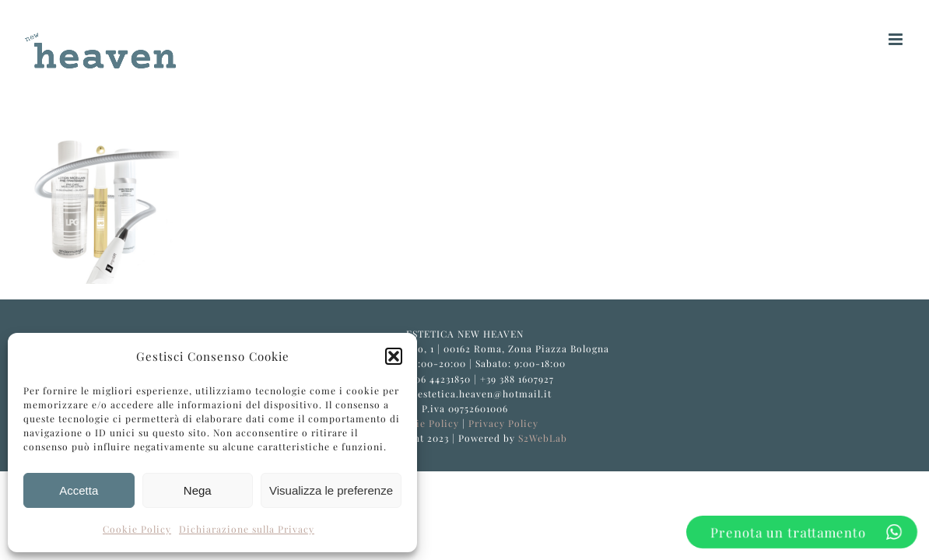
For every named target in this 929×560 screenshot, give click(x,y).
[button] (394, 356)
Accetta (79, 490)
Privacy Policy (503, 423)
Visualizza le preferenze (331, 490)
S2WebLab (543, 438)
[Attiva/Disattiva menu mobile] (897, 39)
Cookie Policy (137, 529)
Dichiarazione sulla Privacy (247, 529)
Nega (198, 490)
